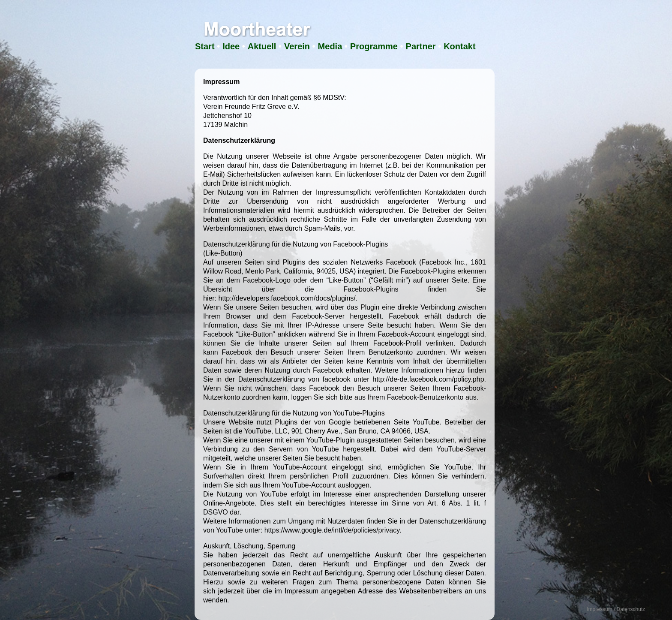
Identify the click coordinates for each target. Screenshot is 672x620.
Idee (231, 46)
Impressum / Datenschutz (616, 609)
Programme (374, 46)
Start (205, 46)
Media (330, 46)
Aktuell (262, 46)
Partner (421, 46)
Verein (297, 46)
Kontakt (459, 46)
